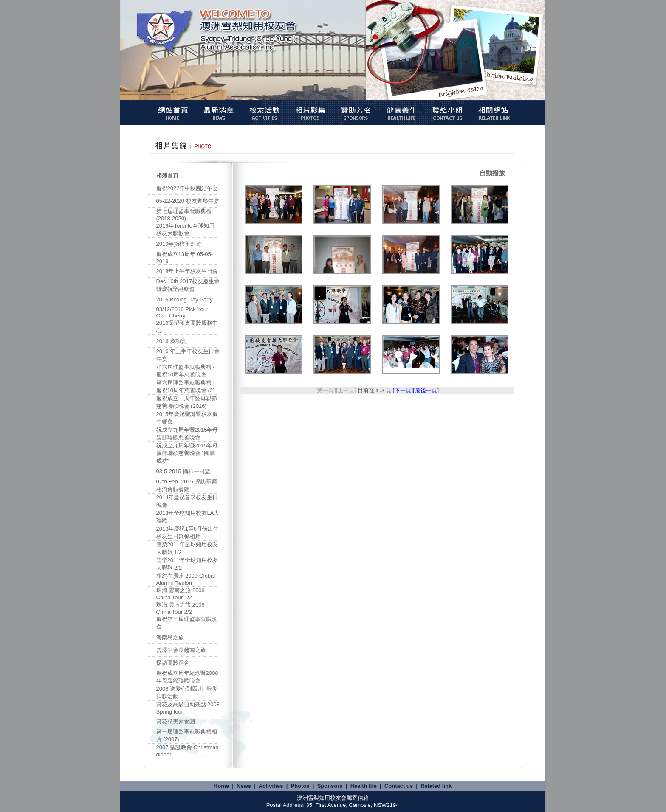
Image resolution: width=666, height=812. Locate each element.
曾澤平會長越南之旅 (181, 650)
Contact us (399, 786)
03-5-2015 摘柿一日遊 (183, 471)
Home (221, 786)
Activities (271, 786)
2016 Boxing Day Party (185, 299)
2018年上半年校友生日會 (187, 271)
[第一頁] (326, 390)
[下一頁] (403, 390)
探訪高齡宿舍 (173, 663)
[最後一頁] (426, 390)
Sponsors (330, 786)
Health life (364, 786)
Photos (300, 786)
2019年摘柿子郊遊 (179, 244)
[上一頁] (346, 390)
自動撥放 (492, 173)
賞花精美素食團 (176, 721)
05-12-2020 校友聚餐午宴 (188, 201)
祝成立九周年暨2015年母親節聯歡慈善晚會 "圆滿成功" (187, 453)
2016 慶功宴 (172, 341)
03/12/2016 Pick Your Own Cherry (182, 312)
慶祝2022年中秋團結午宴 (187, 188)
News (244, 786)
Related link (436, 786)
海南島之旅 (170, 637)
